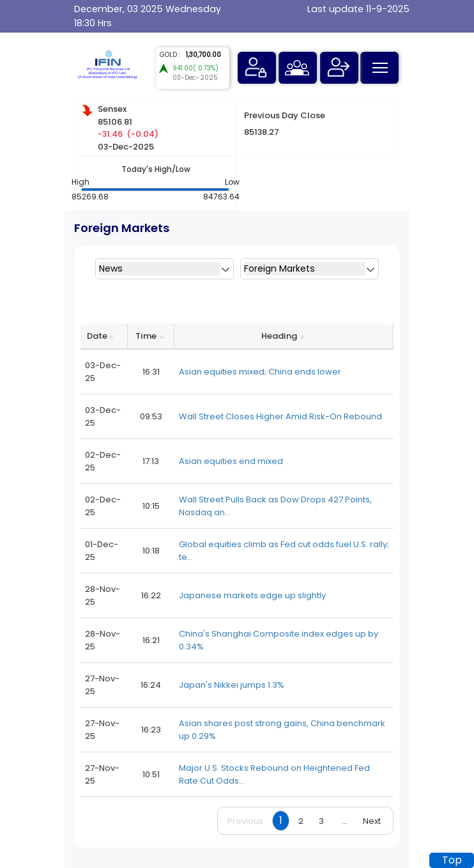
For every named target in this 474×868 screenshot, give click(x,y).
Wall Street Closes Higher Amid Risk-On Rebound (280, 416)
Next (372, 821)
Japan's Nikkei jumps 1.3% (232, 685)
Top (452, 860)
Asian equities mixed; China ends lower (260, 372)
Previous (245, 821)
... (345, 821)
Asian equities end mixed (231, 461)
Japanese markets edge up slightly (252, 595)
